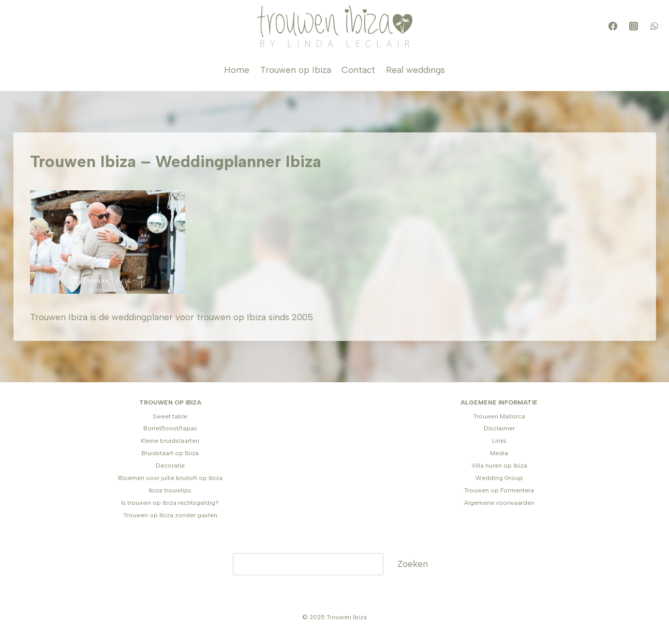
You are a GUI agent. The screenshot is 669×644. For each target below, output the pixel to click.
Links (499, 441)
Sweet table (170, 416)
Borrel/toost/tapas (170, 428)
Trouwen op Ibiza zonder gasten (170, 515)
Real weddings (415, 70)
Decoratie (170, 466)
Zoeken (413, 564)
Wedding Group (499, 478)
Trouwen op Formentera (499, 490)
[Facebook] (613, 26)
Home (237, 70)
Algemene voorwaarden (499, 503)
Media (499, 453)
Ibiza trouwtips (170, 490)
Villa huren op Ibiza (499, 466)
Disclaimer (499, 428)
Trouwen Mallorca (499, 416)
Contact (358, 70)
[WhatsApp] (655, 26)
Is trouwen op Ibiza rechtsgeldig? (170, 503)
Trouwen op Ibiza (296, 70)
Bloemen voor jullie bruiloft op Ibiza (170, 478)
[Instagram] (634, 26)
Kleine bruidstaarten (170, 441)
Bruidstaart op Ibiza (170, 453)
